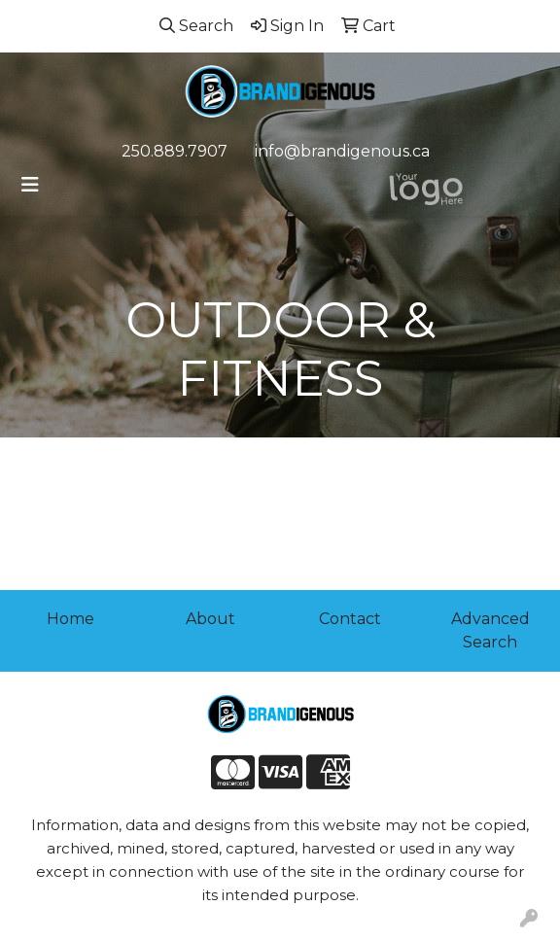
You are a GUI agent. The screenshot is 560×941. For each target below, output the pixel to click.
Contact (350, 619)
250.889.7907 (175, 151)
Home (70, 619)
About (210, 619)
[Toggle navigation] (30, 185)
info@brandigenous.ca (342, 151)
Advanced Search (490, 630)
